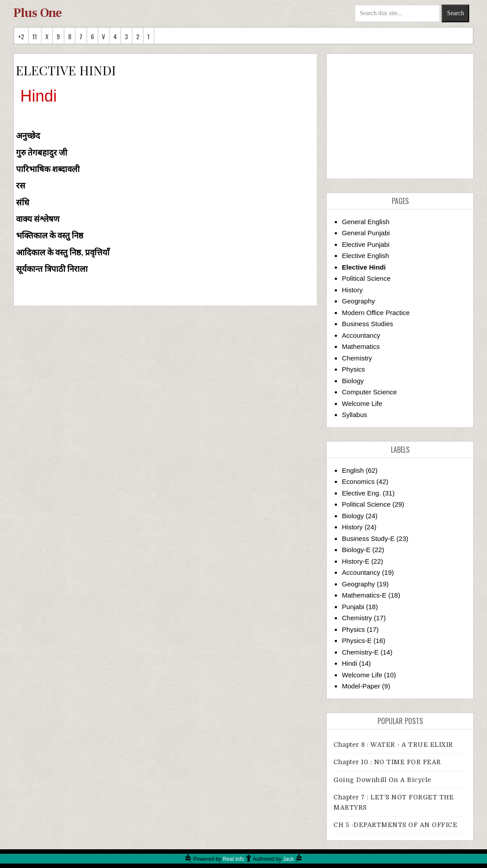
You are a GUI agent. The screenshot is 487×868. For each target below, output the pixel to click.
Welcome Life (362, 403)
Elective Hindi (364, 267)
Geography (358, 301)
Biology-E (356, 550)
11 (35, 36)
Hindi (349, 663)
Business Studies (367, 324)
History (352, 290)
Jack (289, 859)
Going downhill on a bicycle (382, 780)
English (353, 470)
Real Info (233, 859)
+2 (21, 36)
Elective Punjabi (366, 244)
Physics (353, 369)
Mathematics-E (364, 595)
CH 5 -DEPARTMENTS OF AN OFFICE (395, 825)
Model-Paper (361, 686)
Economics (358, 481)
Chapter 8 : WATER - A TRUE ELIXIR (393, 745)
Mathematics (361, 346)
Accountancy (361, 335)
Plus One (38, 13)
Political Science (366, 278)
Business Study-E (368, 538)
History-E (356, 561)
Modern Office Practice (376, 313)
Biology (353, 381)
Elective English (365, 256)
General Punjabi (366, 233)
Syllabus (355, 415)
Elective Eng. (361, 493)
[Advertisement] (400, 116)
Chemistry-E (360, 652)
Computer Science (369, 392)
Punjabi (353, 607)
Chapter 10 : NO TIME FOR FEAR (387, 762)
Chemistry (357, 358)
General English (366, 222)
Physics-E (357, 641)
